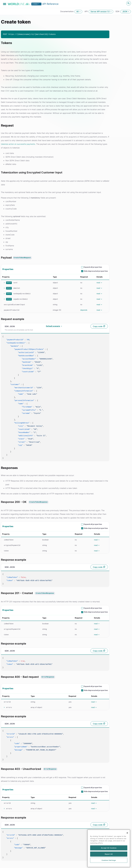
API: (87, 11)
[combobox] (54, 326)
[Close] (127, 842)
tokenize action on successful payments (18, 144)
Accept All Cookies (109, 857)
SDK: (118, 11)
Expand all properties (93, 267)
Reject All (109, 863)
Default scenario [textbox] (53, 326)
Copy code (98, 326)
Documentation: (67, 11)
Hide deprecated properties (96, 271)
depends (84, 310)
